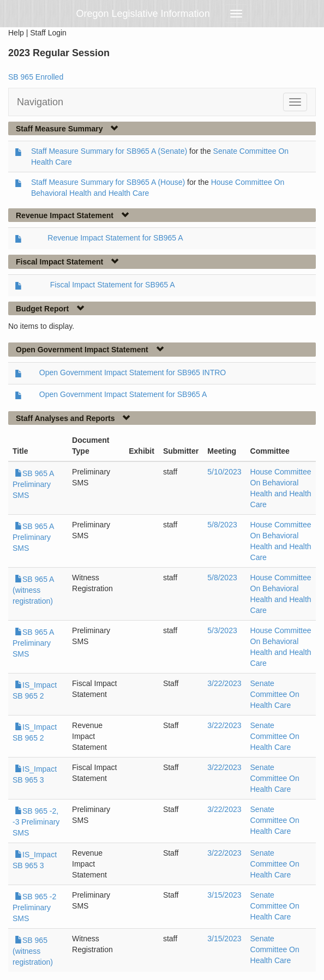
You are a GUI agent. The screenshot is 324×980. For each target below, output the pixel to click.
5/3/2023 (222, 630)
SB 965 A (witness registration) (33, 590)
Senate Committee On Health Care (275, 694)
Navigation (40, 102)
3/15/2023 (224, 895)
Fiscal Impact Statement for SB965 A (113, 285)
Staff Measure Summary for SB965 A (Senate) (109, 151)
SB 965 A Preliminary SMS (33, 484)
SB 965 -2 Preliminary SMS (34, 907)
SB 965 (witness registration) (33, 951)
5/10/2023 (224, 472)
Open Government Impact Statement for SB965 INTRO (133, 372)
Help (16, 33)
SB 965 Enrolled (36, 77)
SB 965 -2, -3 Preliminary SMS (36, 822)
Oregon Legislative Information (143, 14)
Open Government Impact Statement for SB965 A (123, 394)
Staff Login (48, 33)
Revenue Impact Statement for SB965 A (115, 238)
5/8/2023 (222, 525)
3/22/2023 (224, 683)
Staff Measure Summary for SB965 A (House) (108, 182)
